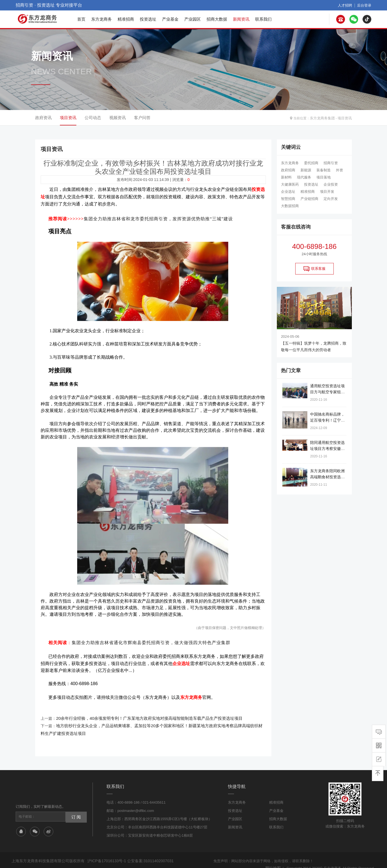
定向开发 (331, 199)
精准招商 (126, 19)
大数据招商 (290, 206)
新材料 (286, 177)
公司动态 (93, 118)
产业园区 (193, 19)
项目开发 (327, 192)
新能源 (306, 170)
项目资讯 (345, 118)
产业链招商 (309, 199)
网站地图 (274, 859)
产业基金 (170, 19)
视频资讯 (118, 118)
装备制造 (324, 170)
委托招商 (311, 163)
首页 (81, 19)
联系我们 (263, 19)
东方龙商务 (101, 19)
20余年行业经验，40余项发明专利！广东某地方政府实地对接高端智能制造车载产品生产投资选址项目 (143, 712)
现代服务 (304, 177)
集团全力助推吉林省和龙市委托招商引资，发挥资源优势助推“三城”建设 (158, 216)
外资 (339, 170)
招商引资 (331, 163)
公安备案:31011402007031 (146, 852)
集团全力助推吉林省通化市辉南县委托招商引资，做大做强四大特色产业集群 (151, 639)
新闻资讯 (241, 19)
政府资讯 (43, 118)
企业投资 (331, 184)
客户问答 (142, 118)
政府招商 (288, 170)
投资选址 (148, 19)
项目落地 (324, 177)
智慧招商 (288, 199)
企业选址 (288, 192)
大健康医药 (290, 184)
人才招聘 (347, 5)
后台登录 (365, 5)
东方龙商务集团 (324, 118)
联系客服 (314, 269)
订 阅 (75, 808)
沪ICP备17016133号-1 (105, 852)
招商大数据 (217, 19)
